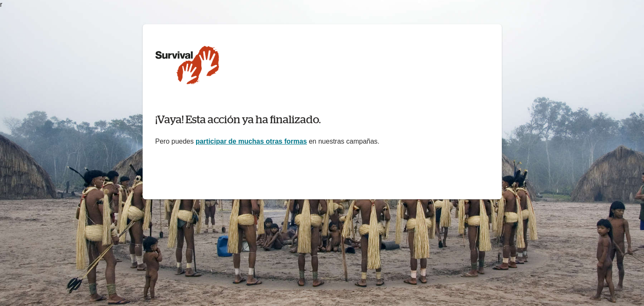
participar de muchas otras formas (251, 141)
